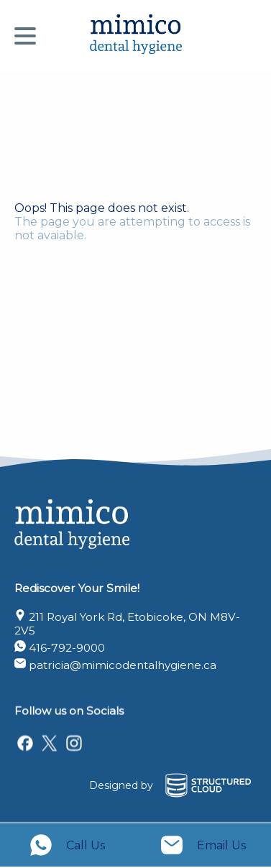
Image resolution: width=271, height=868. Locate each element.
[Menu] (29, 36)
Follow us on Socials (69, 709)
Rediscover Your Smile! (77, 584)
